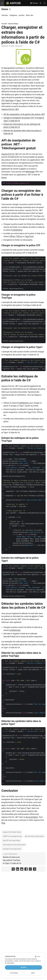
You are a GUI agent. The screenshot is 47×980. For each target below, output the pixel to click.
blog (3, 823)
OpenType (9, 100)
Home (5, 9)
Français (34, 3)
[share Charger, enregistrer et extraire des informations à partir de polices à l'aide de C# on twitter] (13, 870)
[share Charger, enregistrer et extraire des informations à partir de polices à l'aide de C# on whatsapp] (30, 870)
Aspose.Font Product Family (12, 832)
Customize (14, 973)
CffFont (12, 236)
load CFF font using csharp (11, 840)
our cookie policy (9, 963)
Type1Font (29, 236)
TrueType (38, 97)
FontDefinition (17, 230)
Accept (23, 967)
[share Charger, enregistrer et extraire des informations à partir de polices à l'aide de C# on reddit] (22, 870)
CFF (3, 100)
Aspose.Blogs (13, 24)
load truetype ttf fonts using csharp (14, 845)
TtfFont (19, 236)
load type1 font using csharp (12, 849)
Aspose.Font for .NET (10, 109)
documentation (32, 817)
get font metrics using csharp (34, 836)
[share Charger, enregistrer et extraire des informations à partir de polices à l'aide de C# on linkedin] (17, 870)
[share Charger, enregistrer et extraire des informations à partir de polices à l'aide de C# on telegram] (35, 870)
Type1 (19, 100)
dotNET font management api (12, 836)
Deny (33, 973)
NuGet (4, 178)
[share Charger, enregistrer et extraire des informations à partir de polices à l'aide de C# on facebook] (26, 870)
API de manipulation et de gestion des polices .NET (24, 114)
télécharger (30, 172)
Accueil (4, 24)
